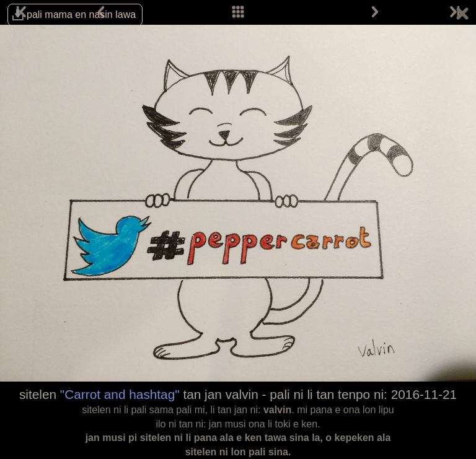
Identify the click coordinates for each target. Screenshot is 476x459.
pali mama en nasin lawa (81, 15)
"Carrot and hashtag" (120, 394)
